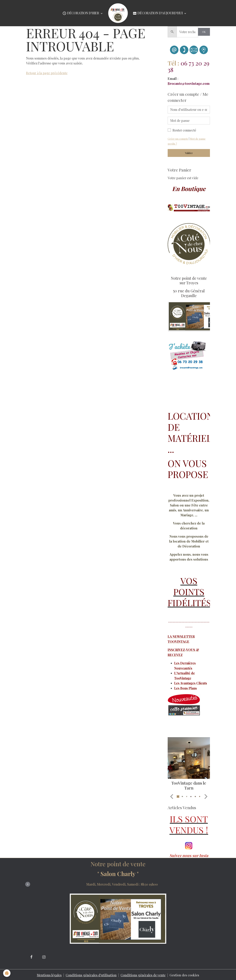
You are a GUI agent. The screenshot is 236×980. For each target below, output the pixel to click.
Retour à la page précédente (47, 73)
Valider (189, 153)
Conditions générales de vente (143, 974)
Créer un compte (178, 138)
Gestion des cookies (185, 974)
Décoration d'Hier (81, 13)
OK (204, 32)
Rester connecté (184, 130)
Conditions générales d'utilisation (91, 974)
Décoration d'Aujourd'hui (158, 13)
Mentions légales (49, 974)
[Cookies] (7, 973)
